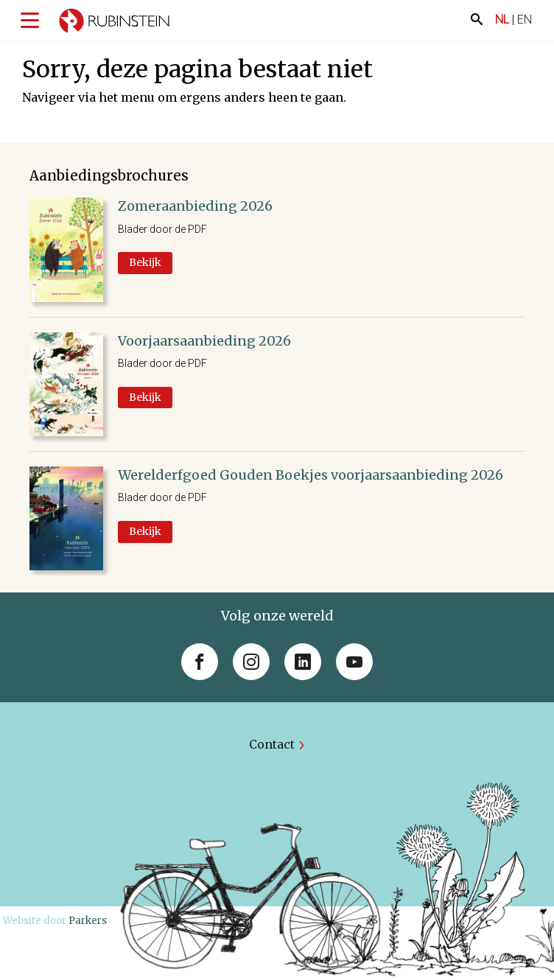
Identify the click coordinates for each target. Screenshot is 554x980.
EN (525, 20)
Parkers (88, 921)
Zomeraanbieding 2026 (195, 206)
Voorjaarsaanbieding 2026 (204, 341)
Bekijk (145, 262)
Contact (272, 744)
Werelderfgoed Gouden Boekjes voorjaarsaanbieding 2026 (311, 475)
